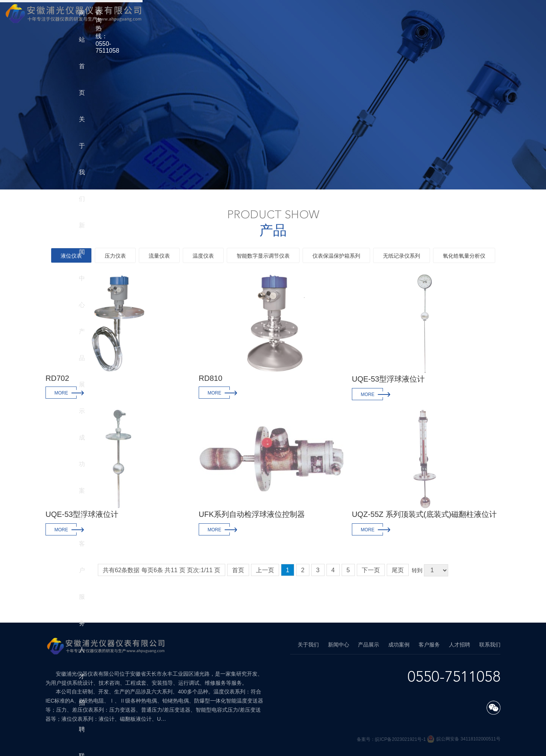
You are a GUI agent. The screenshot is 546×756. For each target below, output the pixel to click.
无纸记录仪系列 (402, 256)
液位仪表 (71, 256)
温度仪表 (203, 256)
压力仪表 (115, 256)
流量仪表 (159, 256)
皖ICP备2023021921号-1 (401, 739)
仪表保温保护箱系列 (336, 256)
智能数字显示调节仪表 (263, 256)
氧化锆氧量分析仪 (464, 256)
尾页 (398, 570)
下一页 (371, 570)
